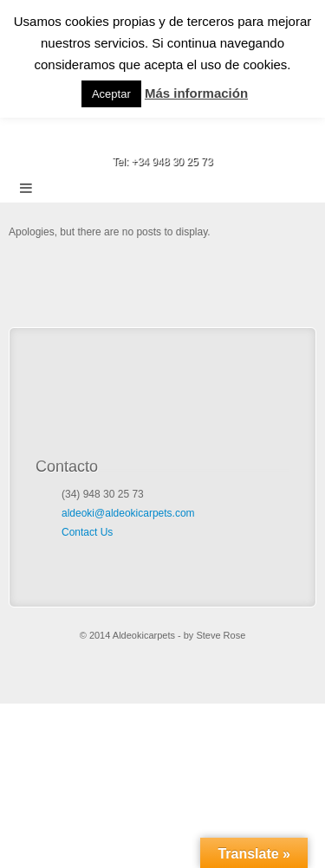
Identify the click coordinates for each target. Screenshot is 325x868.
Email (139, 138)
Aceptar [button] (111, 94)
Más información (196, 93)
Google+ (186, 138)
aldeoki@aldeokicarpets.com (128, 513)
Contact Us (87, 532)
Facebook (162, 138)
